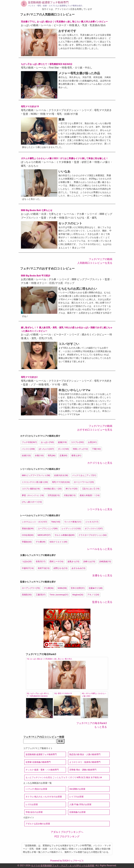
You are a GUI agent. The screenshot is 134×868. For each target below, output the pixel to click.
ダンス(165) (63, 449)
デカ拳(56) (49, 588)
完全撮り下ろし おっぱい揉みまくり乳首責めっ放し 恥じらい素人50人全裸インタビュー (64, 22)
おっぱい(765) (47, 442)
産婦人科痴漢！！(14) (90, 495)
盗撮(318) (62, 442)
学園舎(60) (27, 542)
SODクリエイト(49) (58, 542)
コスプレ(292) (77, 442)
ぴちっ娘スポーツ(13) (32, 502)
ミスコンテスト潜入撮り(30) (35, 482)
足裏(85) (63, 455)
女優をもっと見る (102, 575)
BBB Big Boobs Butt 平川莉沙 (36, 276)
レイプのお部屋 (76, 797)
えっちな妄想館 (87, 866)
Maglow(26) (78, 595)
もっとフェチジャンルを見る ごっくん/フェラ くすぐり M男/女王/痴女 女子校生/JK (64, 777)
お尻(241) (92, 442)
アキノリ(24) (93, 595)
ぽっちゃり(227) (46, 449)
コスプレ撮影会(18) (31, 489)
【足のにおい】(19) (91, 489)
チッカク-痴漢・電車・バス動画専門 (42, 770)
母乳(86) (52, 455)
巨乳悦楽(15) (54, 495)
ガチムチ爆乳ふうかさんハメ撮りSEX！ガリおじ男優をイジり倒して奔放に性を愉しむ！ (65, 158)
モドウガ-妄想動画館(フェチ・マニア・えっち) (54, 866)
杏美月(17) (41, 561)
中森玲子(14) (28, 568)
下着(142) (96, 449)
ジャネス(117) (92, 522)
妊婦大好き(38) (61, 475)
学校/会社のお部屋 (34, 812)
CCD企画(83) (28, 535)
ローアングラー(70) (31, 588)
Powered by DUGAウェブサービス (67, 861)
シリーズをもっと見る (100, 509)
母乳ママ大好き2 (29, 377)
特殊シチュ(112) (80, 449)
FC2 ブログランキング (67, 836)
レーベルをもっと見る (100, 549)
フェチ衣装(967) (29, 442)
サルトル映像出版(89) (65, 535)
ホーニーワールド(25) (84, 482)
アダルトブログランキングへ (67, 832)
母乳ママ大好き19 (30, 107)
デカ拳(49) (41, 542)
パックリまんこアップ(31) (84, 475)
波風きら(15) (73, 561)
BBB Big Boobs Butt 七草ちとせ (37, 210)
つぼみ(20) (27, 561)
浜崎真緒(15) (105, 561)
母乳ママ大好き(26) (61, 482)
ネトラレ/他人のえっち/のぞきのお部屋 (44, 797)
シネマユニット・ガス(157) (34, 522)
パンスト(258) (28, 449)
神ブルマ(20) (72, 489)
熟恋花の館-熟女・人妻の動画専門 (85, 754)
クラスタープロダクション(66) (93, 535)
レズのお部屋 (32, 804)
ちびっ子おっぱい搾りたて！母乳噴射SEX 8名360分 (47, 64)
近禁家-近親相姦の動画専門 (38, 762)
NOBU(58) (62, 588)
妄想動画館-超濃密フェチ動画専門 (48, 2)
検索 (61, 741)
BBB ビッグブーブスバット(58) (36, 475)
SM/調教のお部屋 (77, 789)
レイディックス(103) (71, 529)
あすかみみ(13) (78, 568)
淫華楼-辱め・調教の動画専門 (83, 770)
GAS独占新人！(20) (53, 489)
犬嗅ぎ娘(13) (70, 495)
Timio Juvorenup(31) (59, 595)
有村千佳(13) (44, 568)
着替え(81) (76, 455)
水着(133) (39, 455)
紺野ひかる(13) (61, 568)
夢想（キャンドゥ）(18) (33, 495)
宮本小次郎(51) (78, 588)
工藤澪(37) (41, 595)
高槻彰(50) (27, 595)
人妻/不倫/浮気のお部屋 (80, 804)
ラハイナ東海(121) (73, 522)
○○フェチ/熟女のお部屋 (36, 789)
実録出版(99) (28, 529)
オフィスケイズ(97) (94, 529)
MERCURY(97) (44, 535)
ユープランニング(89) (48, 529)
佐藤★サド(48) (96, 588)
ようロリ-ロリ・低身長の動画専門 (85, 762)
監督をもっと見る (102, 602)
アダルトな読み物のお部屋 (38, 824)
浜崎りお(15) (89, 561)
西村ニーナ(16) (56, 561)
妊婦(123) (26, 455)
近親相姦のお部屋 (77, 812)
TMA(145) (56, 522)
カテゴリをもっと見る (100, 463)
